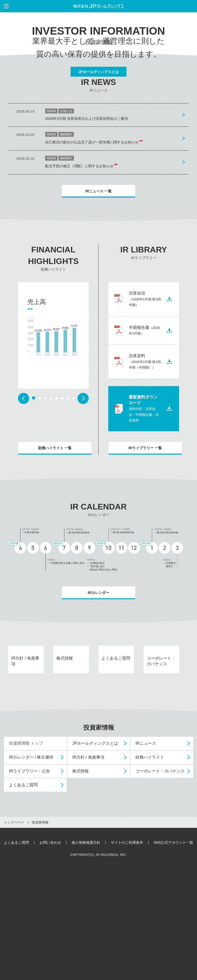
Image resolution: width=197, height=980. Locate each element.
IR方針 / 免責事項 (88, 868)
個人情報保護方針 (86, 953)
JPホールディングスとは (98, 111)
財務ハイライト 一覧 (55, 527)
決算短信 (145, 378)
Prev (24, 477)
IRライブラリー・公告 (29, 882)
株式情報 (81, 882)
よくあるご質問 (23, 896)
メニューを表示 (4, 6)
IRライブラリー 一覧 (145, 527)
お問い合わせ (50, 953)
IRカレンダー (98, 671)
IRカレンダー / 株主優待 (31, 868)
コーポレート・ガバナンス (160, 882)
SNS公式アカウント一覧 (174, 953)
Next (83, 477)
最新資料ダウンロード (144, 488)
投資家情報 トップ (26, 854)
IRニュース (146, 854)
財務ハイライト (150, 868)
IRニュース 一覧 (98, 270)
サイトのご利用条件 (127, 953)
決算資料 (145, 440)
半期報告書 (144, 409)
